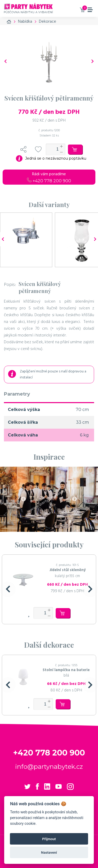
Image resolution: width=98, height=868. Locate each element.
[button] (8, 589)
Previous (24, 499)
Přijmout (49, 839)
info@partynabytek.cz (49, 767)
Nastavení (49, 852)
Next (74, 499)
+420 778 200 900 (49, 181)
